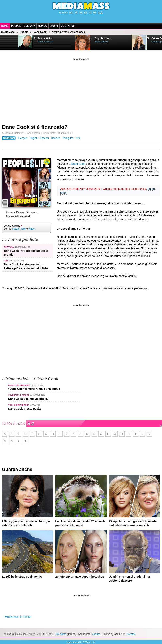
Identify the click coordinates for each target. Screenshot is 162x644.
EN (71, 13)
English (34, 138)
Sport (54, 26)
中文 (100, 13)
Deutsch (56, 138)
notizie (16, 229)
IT (90, 13)
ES (81, 13)
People (16, 26)
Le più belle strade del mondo (22, 577)
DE (86, 13)
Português (68, 138)
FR (76, 13)
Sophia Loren (103, 38)
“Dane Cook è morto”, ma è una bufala (34, 389)
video (31, 229)
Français (23, 138)
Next (9, 43)
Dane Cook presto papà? (25, 409)
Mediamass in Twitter (18, 617)
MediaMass (8, 32)
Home (5, 26)
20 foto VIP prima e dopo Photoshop (80, 577)
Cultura (29, 26)
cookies (96, 634)
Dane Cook (40, 32)
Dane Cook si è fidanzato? (35, 127)
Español (44, 138)
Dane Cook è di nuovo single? (28, 399)
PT (95, 13)
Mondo (43, 26)
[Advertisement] (81, 90)
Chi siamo (61, 634)
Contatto (67, 26)
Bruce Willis (45, 38)
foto (23, 229)
